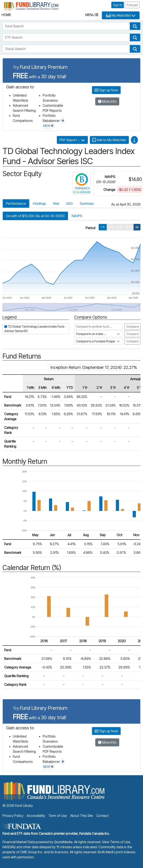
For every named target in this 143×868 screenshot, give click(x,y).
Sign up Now (106, 90)
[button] (135, 26)
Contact (102, 816)
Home (6, 15)
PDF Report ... (72, 140)
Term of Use (58, 816)
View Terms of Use (116, 842)
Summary (87, 203)
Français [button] (132, 5)
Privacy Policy (13, 816)
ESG (70, 203)
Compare (132, 326)
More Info (107, 101)
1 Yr (103, 227)
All (137, 227)
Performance (16, 203)
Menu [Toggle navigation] (92, 15)
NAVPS (77, 216)
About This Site (82, 816)
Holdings (40, 203)
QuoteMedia (63, 842)
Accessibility (36, 816)
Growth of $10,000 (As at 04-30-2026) (35, 216)
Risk (56, 203)
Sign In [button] (118, 5)
